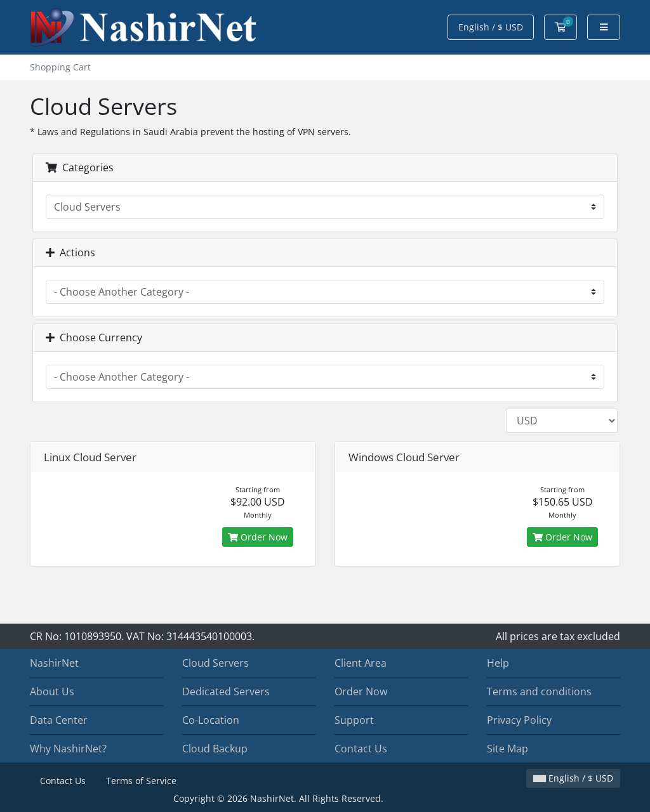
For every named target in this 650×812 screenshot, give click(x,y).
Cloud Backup (215, 749)
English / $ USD (491, 27)
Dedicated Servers (226, 691)
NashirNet (54, 663)
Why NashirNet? (68, 749)
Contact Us (361, 749)
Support (354, 720)
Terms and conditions (539, 691)
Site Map (507, 749)
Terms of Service (141, 781)
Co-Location (211, 720)
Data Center (59, 720)
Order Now (258, 537)
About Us (52, 691)
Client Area (361, 663)
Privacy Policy (519, 720)
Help (498, 663)
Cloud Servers (216, 663)
